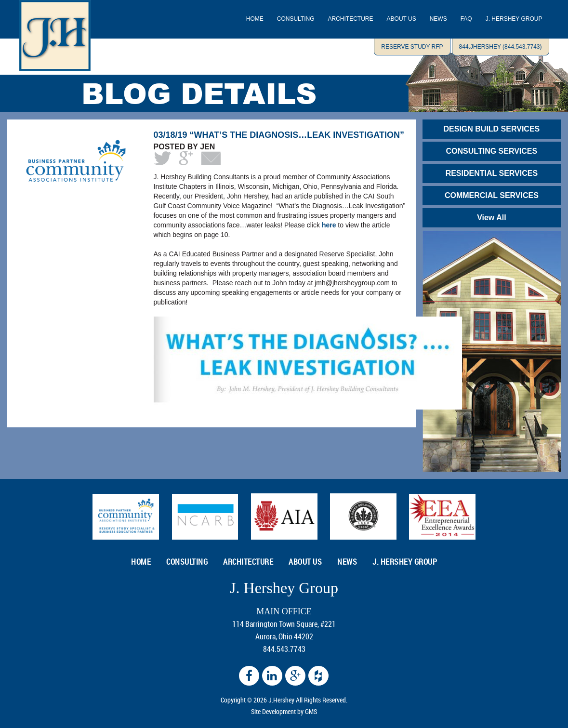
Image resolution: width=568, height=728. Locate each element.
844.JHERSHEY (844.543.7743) (501, 47)
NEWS (438, 19)
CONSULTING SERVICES (492, 151)
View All (491, 218)
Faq (466, 19)
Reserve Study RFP (412, 47)
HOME (141, 562)
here (329, 225)
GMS (311, 711)
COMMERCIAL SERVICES (492, 195)
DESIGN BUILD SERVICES (492, 129)
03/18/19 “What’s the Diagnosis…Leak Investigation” (279, 135)
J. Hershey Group (514, 19)
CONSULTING (296, 19)
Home (255, 19)
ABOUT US (402, 19)
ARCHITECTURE (351, 19)
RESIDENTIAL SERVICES (492, 173)
